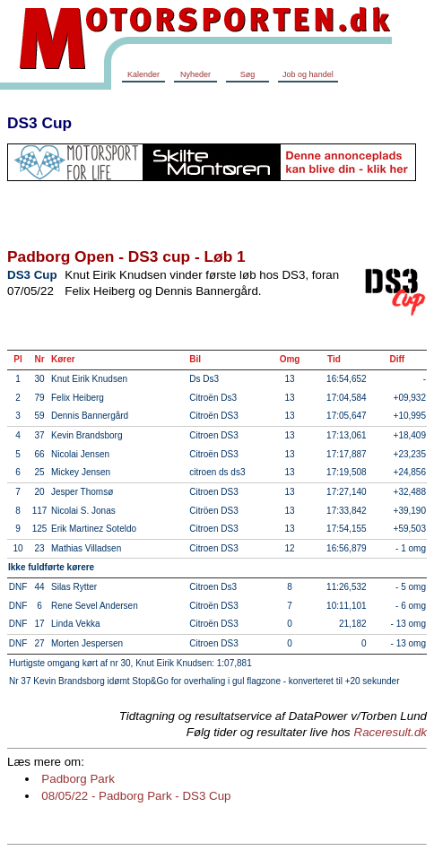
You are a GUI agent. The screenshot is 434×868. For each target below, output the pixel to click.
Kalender (143, 74)
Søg (248, 74)
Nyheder (195, 74)
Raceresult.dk (391, 732)
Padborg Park (78, 779)
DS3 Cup (39, 123)
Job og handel (308, 74)
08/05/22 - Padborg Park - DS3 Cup (136, 796)
